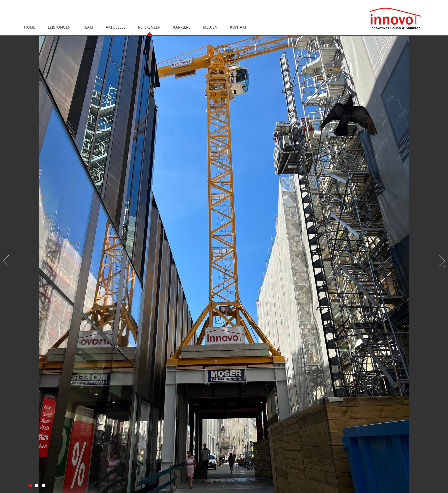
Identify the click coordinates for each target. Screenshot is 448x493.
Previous (7, 261)
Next (441, 261)
